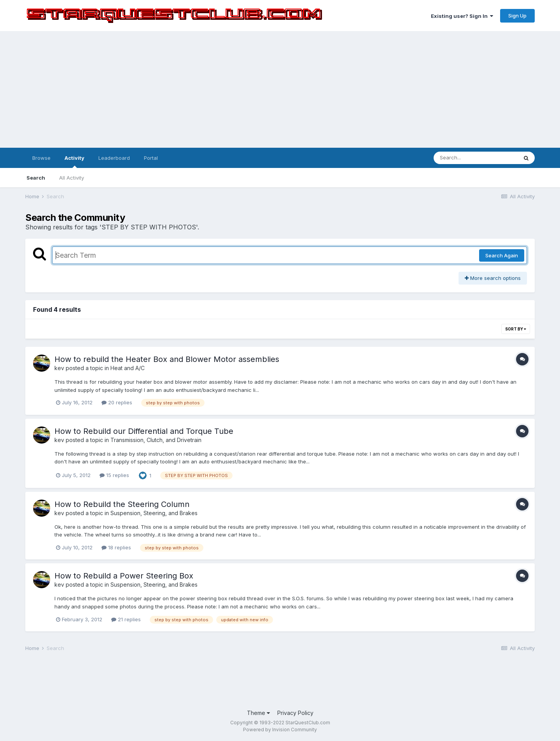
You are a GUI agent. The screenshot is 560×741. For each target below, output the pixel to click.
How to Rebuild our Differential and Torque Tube (144, 431)
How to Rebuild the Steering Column (122, 504)
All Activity (72, 178)
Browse (41, 158)
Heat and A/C (128, 368)
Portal (151, 158)
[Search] (476, 158)
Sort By (516, 329)
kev (59, 368)
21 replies (126, 619)
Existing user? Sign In (462, 16)
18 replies (116, 547)
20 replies (117, 402)
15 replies (114, 475)
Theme (258, 713)
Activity (74, 161)
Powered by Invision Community (280, 730)
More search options (493, 278)
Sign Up (517, 16)
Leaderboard (114, 158)
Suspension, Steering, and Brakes (154, 513)
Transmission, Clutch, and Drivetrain (156, 440)
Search (36, 178)
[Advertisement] (280, 89)
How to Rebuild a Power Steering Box (124, 576)
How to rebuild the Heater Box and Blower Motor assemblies (167, 359)
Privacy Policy (295, 713)
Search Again (502, 255)
